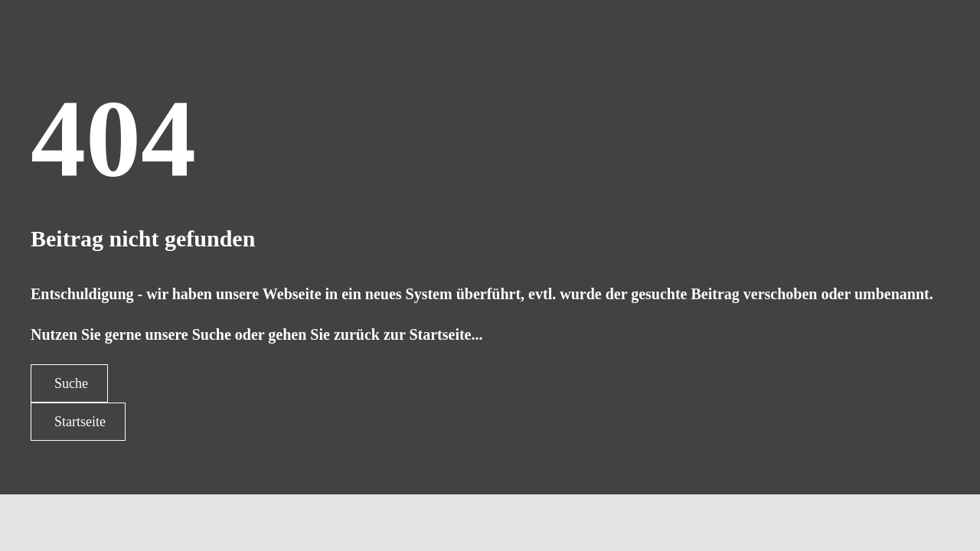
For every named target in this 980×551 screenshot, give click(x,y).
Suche (71, 383)
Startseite (80, 422)
